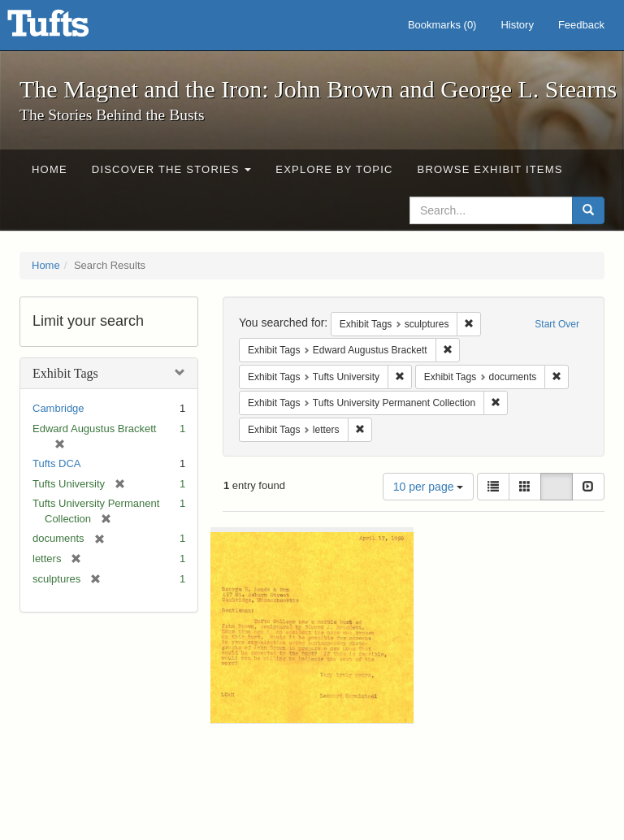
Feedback (581, 25)
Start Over (557, 324)
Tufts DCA (56, 463)
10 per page (429, 487)
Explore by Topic (334, 169)
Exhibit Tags (65, 373)
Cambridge (58, 408)
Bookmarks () (442, 25)
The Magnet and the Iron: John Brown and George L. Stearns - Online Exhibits (68, 28)
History (517, 25)
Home (50, 169)
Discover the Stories (172, 169)
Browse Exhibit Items (490, 169)
